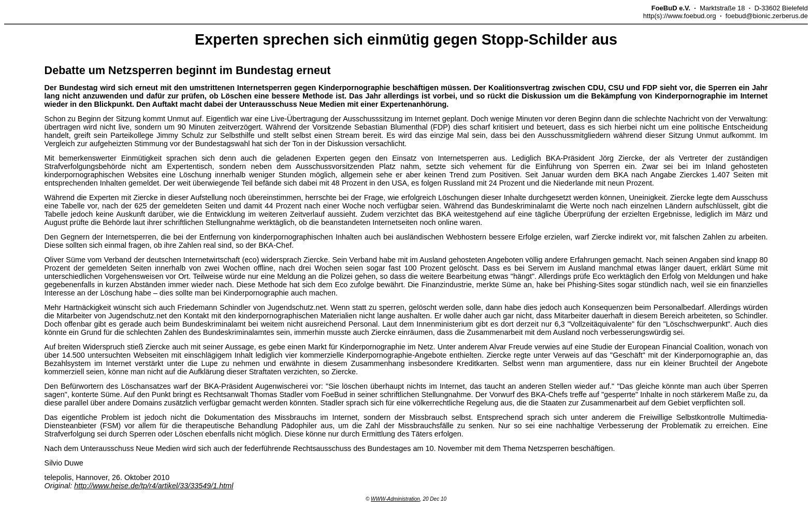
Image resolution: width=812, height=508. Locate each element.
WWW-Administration (395, 499)
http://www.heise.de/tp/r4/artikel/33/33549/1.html (154, 486)
